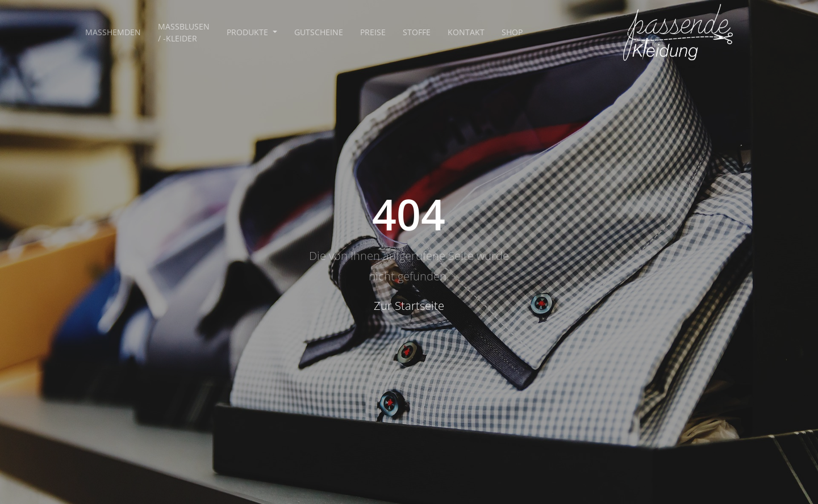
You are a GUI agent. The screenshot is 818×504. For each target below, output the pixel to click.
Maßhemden (113, 32)
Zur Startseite (409, 306)
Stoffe (417, 32)
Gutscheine (319, 32)
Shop (512, 32)
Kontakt (466, 32)
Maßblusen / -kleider (184, 32)
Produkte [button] (249, 32)
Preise (373, 32)
